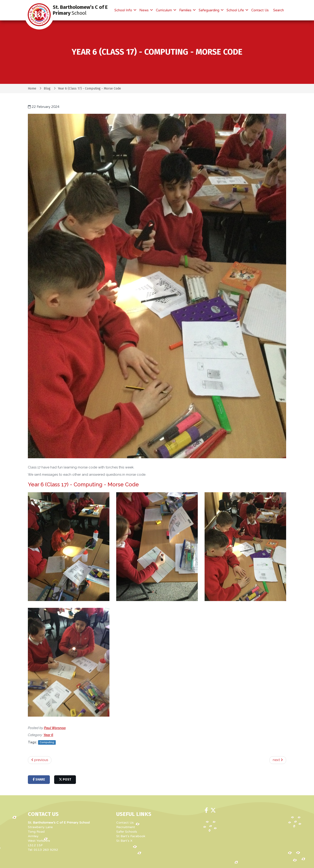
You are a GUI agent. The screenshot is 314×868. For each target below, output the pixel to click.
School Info (124, 10)
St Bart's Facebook (131, 836)
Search (279, 10)
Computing (47, 742)
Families (186, 10)
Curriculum (164, 10)
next (278, 760)
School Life (236, 10)
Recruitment (126, 827)
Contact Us (260, 10)
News (144, 10)
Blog (47, 88)
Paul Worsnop (55, 728)
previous (40, 760)
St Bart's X (124, 841)
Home (32, 88)
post (65, 780)
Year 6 (48, 735)
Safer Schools (127, 832)
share (39, 780)
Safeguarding (209, 10)
